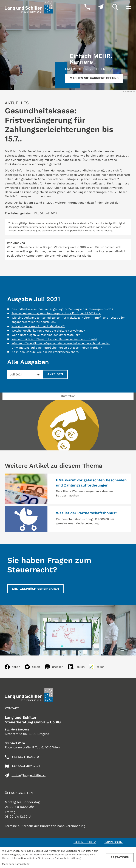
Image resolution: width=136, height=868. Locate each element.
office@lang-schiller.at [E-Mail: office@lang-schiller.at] (29, 775)
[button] (83, 7)
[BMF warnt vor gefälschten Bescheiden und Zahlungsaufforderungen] (68, 489)
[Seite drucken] (56, 667)
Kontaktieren (35, 256)
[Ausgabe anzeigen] (55, 375)
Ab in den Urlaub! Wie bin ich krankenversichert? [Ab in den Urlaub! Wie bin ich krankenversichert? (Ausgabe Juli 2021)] (45, 352)
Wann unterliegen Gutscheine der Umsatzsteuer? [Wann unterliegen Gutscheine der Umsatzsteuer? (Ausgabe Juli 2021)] (46, 335)
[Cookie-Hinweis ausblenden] (120, 858)
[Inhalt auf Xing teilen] (99, 667)
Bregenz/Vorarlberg (56, 247)
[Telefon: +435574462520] (25, 757)
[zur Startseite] (29, 7)
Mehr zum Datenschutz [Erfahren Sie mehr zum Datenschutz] (16, 864)
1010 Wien (87, 247)
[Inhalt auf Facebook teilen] (15, 667)
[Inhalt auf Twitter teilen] (35, 667)
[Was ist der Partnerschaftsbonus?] (68, 519)
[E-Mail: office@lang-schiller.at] (97, 7)
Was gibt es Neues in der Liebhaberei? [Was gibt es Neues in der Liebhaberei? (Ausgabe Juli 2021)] (38, 326)
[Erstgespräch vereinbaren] (35, 589)
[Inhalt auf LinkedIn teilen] (79, 667)
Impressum (114, 842)
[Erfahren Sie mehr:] (94, 78)
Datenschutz (85, 842)
